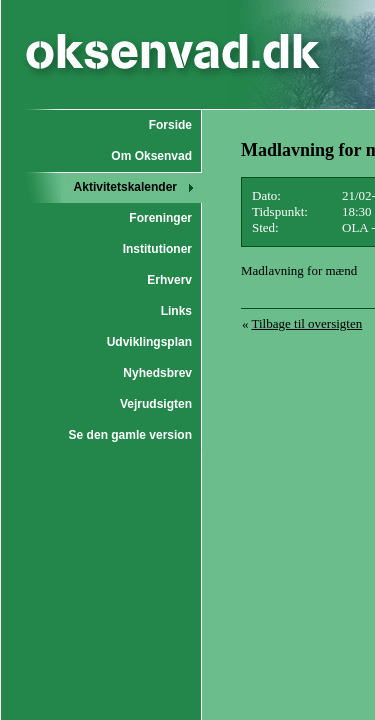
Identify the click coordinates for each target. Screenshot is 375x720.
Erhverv (169, 280)
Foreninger (160, 218)
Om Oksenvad (151, 156)
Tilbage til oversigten (307, 323)
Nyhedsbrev (157, 373)
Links (176, 311)
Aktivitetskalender (125, 187)
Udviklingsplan (149, 342)
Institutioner (157, 249)
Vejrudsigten (156, 404)
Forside (170, 125)
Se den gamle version (130, 435)
